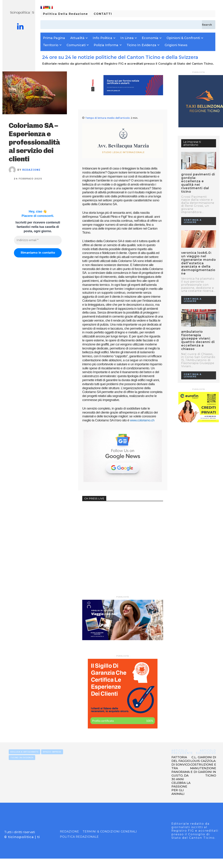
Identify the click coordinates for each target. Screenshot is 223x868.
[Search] (209, 25)
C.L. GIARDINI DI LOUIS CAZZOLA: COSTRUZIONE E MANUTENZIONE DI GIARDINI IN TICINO (203, 766)
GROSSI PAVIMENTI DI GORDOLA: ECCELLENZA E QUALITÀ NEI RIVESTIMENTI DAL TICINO (198, 183)
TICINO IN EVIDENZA (22, 758)
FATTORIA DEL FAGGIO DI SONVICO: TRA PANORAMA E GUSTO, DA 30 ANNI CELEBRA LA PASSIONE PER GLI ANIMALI (182, 776)
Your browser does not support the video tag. (108, 519)
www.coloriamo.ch (142, 420)
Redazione (31, 170)
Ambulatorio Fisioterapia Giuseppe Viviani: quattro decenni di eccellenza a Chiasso (198, 340)
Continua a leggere (193, 221)
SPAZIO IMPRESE (52, 752)
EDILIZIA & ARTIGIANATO (24, 752)
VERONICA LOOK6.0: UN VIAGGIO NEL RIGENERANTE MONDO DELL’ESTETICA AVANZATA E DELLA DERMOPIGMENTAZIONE (199, 263)
